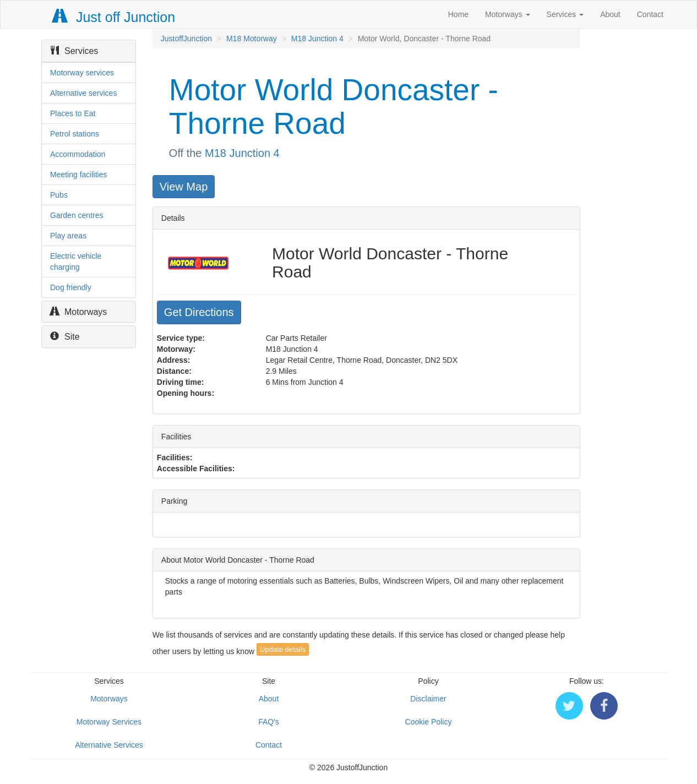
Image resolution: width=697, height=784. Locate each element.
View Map (184, 187)
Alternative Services (109, 745)
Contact (650, 14)
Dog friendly (71, 287)
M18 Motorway (252, 39)
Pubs (59, 195)
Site (65, 337)
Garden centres (77, 215)
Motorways (508, 14)
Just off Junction (114, 17)
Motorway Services (109, 722)
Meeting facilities (79, 175)
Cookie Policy (429, 722)
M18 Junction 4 (317, 39)
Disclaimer (428, 699)
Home (458, 14)
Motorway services (82, 73)
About (610, 14)
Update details (283, 649)
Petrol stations (75, 134)
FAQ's (269, 722)
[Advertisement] (644, 194)
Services (565, 14)
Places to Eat (73, 113)
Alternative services (83, 93)
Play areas (68, 236)
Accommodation (78, 154)
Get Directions (199, 312)
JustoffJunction (186, 39)
